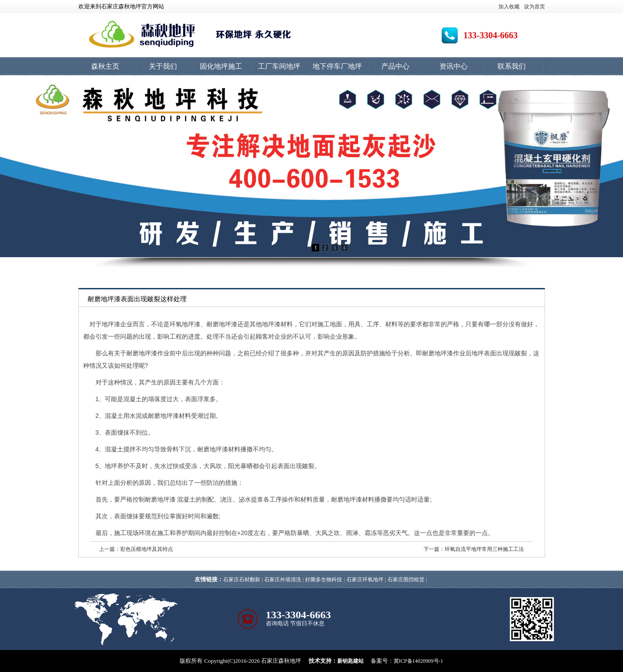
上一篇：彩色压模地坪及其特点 (136, 549)
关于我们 (163, 66)
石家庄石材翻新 (242, 580)
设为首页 (535, 7)
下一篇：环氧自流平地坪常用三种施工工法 (474, 549)
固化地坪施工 (221, 66)
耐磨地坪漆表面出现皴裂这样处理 (137, 299)
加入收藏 (509, 7)
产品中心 (395, 66)
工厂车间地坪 (279, 66)
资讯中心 (453, 66)
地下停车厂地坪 (337, 66)
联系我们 (512, 66)
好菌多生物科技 (324, 580)
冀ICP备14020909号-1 (418, 661)
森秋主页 (105, 66)
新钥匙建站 (350, 661)
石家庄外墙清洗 (283, 580)
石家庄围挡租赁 (406, 580)
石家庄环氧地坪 (365, 580)
